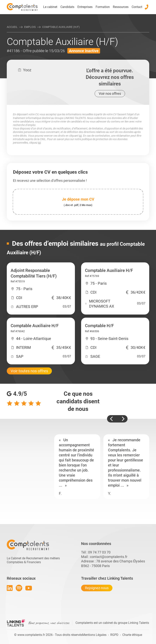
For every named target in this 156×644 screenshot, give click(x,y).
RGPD (114, 635)
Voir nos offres (110, 94)
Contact (137, 7)
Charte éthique (132, 635)
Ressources (121, 7)
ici (80, 136)
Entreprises (85, 7)
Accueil (12, 27)
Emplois (30, 27)
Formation (103, 7)
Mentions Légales (94, 635)
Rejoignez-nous (97, 588)
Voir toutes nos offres (29, 371)
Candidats (67, 7)
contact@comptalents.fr (109, 557)
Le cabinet (50, 7)
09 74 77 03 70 (99, 552)
